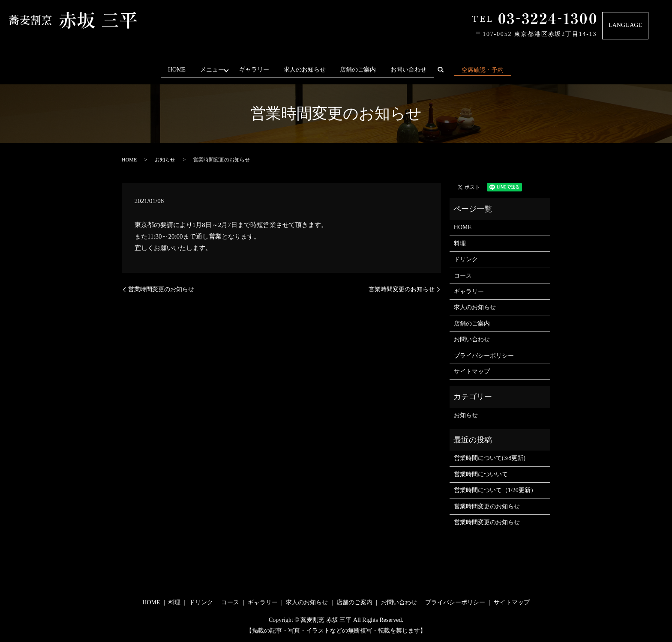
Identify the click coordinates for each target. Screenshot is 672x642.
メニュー (211, 70)
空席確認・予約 (486, 70)
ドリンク (466, 259)
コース (463, 275)
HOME (174, 70)
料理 (460, 243)
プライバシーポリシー (484, 355)
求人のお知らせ (308, 70)
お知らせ (165, 160)
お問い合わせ (411, 70)
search (447, 71)
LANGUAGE (625, 25)
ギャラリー (257, 70)
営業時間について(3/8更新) (490, 458)
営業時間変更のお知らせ (161, 289)
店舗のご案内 (361, 70)
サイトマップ (472, 372)
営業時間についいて (481, 474)
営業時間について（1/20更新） (495, 490)
